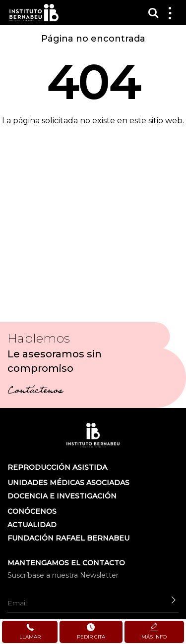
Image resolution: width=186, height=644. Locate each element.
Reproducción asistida (57, 467)
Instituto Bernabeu (34, 13)
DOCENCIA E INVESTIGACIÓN (62, 496)
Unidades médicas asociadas (68, 483)
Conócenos (32, 511)
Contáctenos (35, 392)
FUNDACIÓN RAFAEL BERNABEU (68, 538)
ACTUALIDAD (32, 525)
